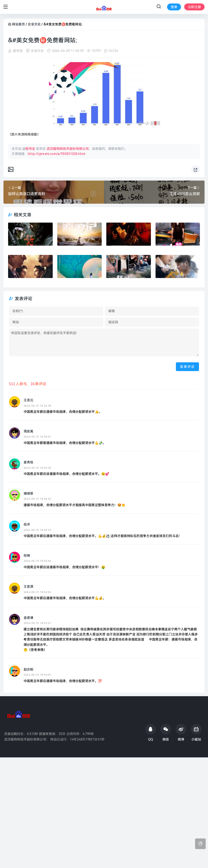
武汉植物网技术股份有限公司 (68, 149)
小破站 (196, 733)
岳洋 (27, 524)
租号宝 (18, 51)
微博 (181, 733)
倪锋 (27, 556)
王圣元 (28, 400)
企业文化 (34, 24)
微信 (166, 733)
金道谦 (28, 618)
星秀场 (28, 463)
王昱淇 (28, 587)
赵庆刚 (28, 669)
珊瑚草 (28, 493)
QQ (150, 733)
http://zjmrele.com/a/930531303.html (57, 154)
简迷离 (28, 431)
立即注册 (194, 7)
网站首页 (18, 24)
